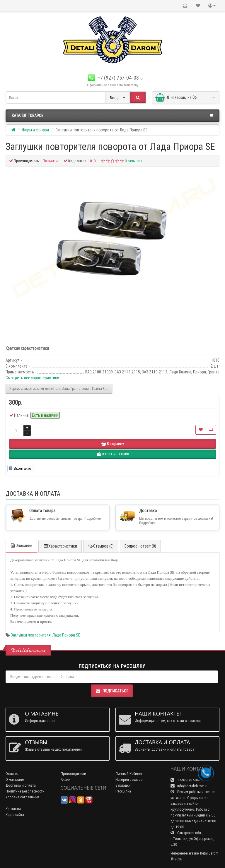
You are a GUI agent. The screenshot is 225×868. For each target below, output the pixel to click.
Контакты (13, 809)
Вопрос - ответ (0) (140, 546)
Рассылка (123, 791)
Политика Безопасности (25, 791)
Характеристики (60, 546)
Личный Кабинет (129, 774)
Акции (65, 779)
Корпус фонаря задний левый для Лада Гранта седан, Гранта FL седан (61, 388)
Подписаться (112, 691)
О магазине (15, 779)
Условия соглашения (23, 797)
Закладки (123, 785)
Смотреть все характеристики (32, 378)
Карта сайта (15, 815)
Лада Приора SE (66, 635)
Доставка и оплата (21, 785)
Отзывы (12, 774)
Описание (21, 545)
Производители (73, 774)
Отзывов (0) (101, 546)
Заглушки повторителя (31, 635)
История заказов (129, 779)
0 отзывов (133, 161)
